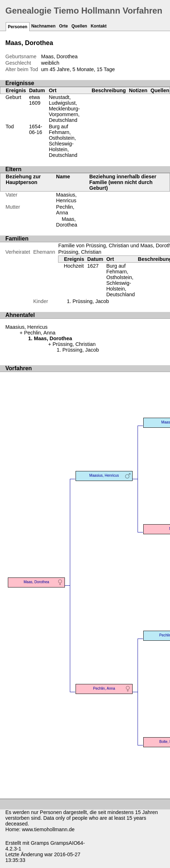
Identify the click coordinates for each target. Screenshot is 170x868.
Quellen (79, 26)
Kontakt (99, 26)
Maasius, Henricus (66, 198)
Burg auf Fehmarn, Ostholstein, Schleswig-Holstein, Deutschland (63, 141)
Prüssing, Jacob (91, 301)
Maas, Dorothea (66, 222)
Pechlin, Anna (65, 210)
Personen (18, 27)
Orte (64, 26)
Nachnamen (43, 26)
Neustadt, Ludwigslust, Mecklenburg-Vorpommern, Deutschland (64, 109)
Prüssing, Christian (80, 252)
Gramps (40, 843)
